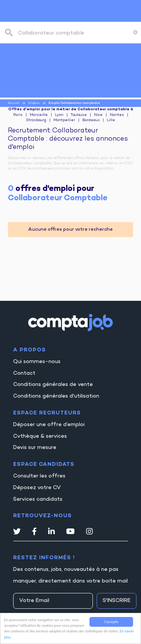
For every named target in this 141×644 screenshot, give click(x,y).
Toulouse (79, 115)
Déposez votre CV (37, 488)
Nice (98, 115)
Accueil (14, 103)
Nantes (117, 115)
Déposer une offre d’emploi (49, 425)
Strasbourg (36, 120)
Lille (111, 120)
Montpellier (64, 120)
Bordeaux (91, 120)
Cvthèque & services (40, 436)
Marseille (39, 115)
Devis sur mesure (35, 448)
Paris (18, 115)
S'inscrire (117, 601)
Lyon (59, 115)
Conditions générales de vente (53, 385)
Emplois (34, 103)
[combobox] (74, 33)
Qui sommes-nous (37, 362)
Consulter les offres (39, 476)
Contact (24, 373)
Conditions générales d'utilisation (56, 396)
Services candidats (38, 499)
